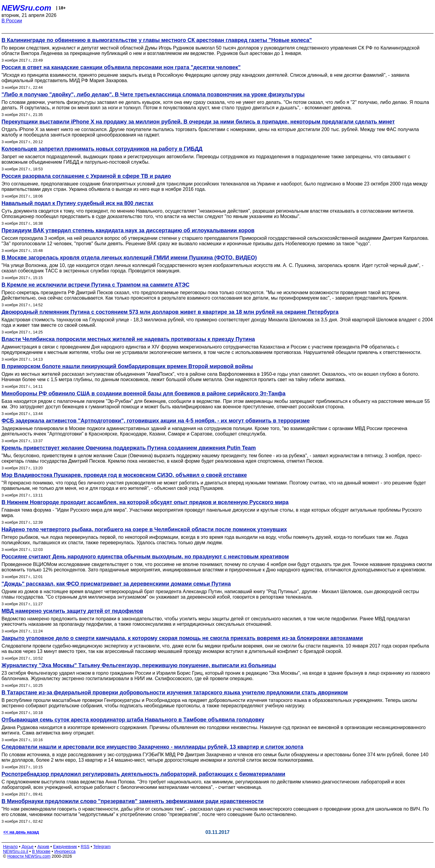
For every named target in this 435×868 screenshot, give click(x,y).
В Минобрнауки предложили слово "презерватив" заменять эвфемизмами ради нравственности (133, 801)
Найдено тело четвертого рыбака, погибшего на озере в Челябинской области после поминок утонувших (144, 529)
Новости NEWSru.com (29, 856)
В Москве (41, 851)
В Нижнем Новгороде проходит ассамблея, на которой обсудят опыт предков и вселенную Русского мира (145, 502)
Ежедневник (65, 847)
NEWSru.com (26, 8)
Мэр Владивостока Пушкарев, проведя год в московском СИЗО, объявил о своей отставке (124, 475)
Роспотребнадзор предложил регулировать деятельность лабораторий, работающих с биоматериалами (143, 774)
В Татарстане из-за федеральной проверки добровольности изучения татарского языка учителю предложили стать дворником (175, 693)
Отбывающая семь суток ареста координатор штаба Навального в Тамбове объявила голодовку (133, 720)
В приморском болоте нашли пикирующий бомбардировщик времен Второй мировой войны (127, 366)
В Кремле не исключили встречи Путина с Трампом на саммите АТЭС (95, 285)
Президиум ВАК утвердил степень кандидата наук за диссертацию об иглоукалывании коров (128, 230)
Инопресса (65, 851)
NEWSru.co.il (16, 851)
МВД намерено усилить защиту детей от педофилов (72, 611)
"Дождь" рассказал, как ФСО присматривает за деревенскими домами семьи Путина (116, 584)
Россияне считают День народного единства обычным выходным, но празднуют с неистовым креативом (145, 557)
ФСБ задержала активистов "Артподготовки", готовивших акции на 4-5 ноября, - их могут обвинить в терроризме (156, 421)
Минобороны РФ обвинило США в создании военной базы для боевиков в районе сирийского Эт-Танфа (143, 394)
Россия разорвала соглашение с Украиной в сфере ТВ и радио (86, 176)
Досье (27, 847)
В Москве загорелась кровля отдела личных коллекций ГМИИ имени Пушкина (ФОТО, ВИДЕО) (129, 258)
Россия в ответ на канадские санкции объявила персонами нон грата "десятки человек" (121, 67)
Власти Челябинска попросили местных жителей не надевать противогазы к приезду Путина (128, 339)
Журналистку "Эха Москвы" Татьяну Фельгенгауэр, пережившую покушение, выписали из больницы (139, 665)
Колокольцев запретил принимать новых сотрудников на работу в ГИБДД (102, 149)
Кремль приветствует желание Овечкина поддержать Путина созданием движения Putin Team (129, 448)
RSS (85, 847)
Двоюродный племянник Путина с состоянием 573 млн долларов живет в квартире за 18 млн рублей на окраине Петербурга (170, 312)
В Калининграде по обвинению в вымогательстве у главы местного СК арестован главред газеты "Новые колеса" (157, 40)
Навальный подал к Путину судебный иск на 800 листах (77, 203)
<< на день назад (21, 832)
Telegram (102, 847)
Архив (43, 847)
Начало (10, 847)
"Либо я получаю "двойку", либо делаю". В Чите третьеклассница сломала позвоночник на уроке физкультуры (153, 95)
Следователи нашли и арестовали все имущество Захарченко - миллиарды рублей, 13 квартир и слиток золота (152, 747)
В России (12, 21)
